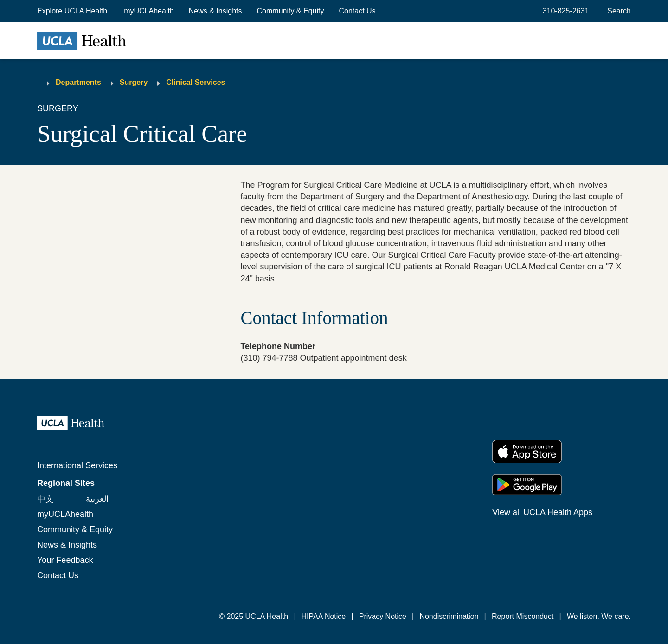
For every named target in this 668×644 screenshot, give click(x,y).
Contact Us (357, 11)
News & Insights (215, 11)
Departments (78, 82)
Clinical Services (196, 82)
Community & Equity (291, 11)
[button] (73, 11)
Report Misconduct (523, 616)
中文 (45, 499)
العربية (97, 499)
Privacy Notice (383, 616)
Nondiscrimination (449, 616)
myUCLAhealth (149, 11)
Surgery (134, 82)
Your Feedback (65, 560)
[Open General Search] (617, 11)
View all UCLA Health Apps (542, 512)
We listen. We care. (599, 616)
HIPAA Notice (324, 616)
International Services (77, 465)
